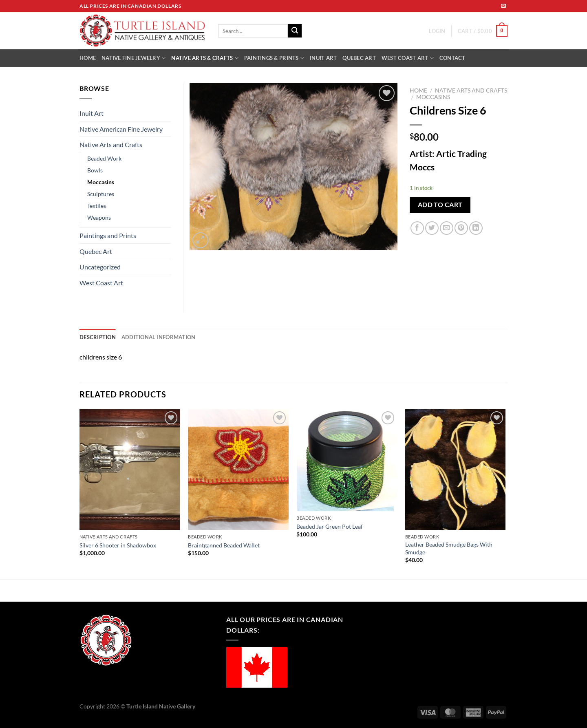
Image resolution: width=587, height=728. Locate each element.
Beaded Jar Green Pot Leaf (330, 526)
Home (418, 90)
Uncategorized (100, 267)
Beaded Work (104, 158)
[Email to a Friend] (447, 228)
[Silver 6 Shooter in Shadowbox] (130, 470)
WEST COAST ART (408, 58)
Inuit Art (92, 113)
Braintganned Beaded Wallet (224, 545)
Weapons (99, 217)
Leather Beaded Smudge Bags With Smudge (449, 548)
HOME (88, 58)
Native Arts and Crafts (471, 90)
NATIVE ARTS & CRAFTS (205, 58)
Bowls (95, 170)
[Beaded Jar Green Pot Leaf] (347, 460)
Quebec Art (96, 251)
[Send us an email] (503, 6)
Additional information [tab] (159, 337)
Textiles (97, 206)
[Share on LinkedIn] (476, 228)
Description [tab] (98, 337)
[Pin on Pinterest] (461, 228)
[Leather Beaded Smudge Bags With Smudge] (456, 470)
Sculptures (101, 194)
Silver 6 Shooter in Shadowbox (118, 545)
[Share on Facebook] (417, 228)
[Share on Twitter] (432, 228)
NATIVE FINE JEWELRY (134, 58)
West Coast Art (101, 283)
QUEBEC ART (359, 58)
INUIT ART (323, 58)
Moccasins (433, 97)
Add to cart (440, 205)
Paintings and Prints (108, 235)
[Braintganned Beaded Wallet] (238, 470)
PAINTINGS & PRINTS (274, 58)
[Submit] (295, 31)
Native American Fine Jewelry (121, 129)
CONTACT (452, 58)
